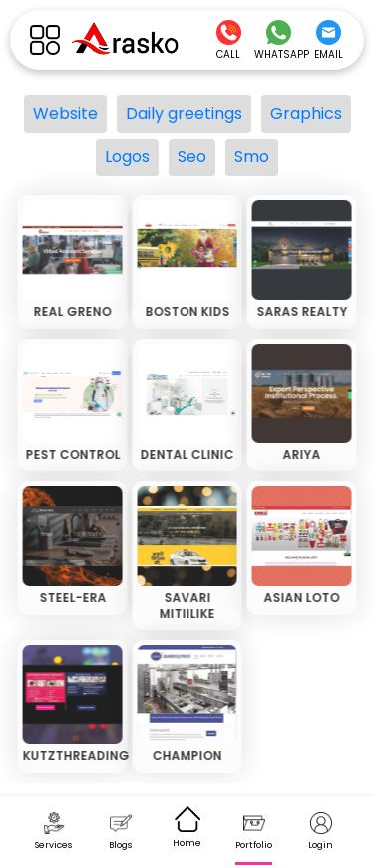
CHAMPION (186, 756)
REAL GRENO (71, 311)
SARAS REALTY (301, 311)
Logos (127, 157)
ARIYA (300, 455)
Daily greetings (184, 113)
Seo (192, 157)
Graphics (306, 113)
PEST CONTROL (71, 455)
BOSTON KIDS (186, 311)
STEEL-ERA (71, 597)
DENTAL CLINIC (186, 455)
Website (65, 113)
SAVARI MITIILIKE (186, 605)
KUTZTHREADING (74, 756)
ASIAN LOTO (300, 597)
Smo (252, 157)
